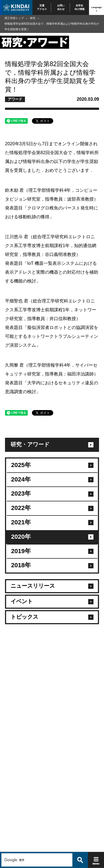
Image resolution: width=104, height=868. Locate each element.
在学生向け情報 (80, 7)
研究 (33, 18)
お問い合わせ (61, 7)
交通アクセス (42, 7)
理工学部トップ (14, 18)
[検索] (36, 848)
